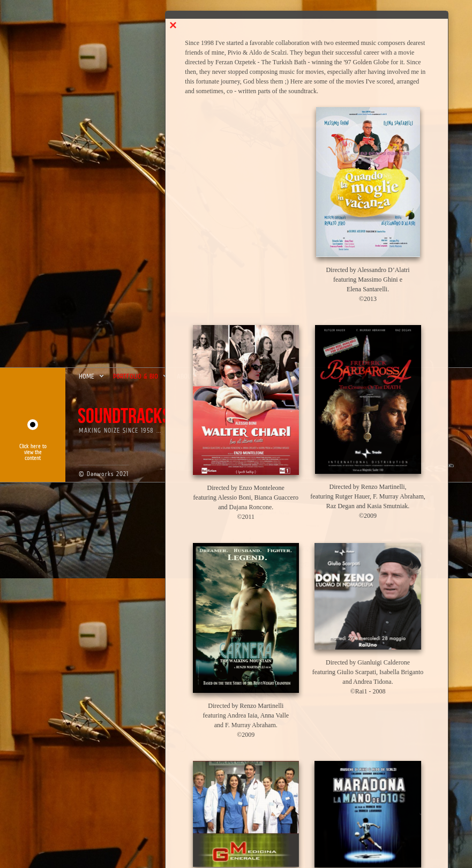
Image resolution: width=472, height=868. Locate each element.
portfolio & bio (141, 376)
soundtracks (124, 417)
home (92, 376)
